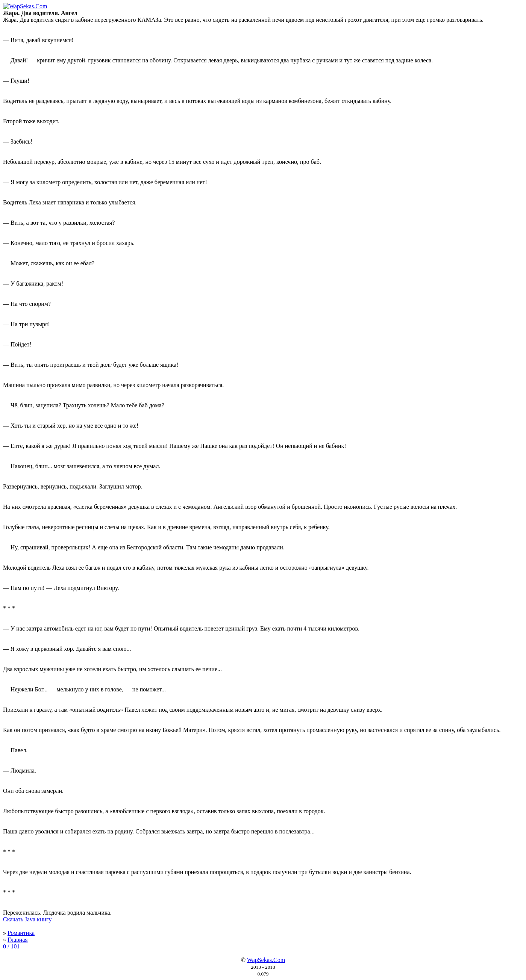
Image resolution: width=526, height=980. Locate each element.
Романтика (21, 933)
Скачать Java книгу (27, 919)
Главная (18, 940)
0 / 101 (11, 946)
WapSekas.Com (266, 960)
